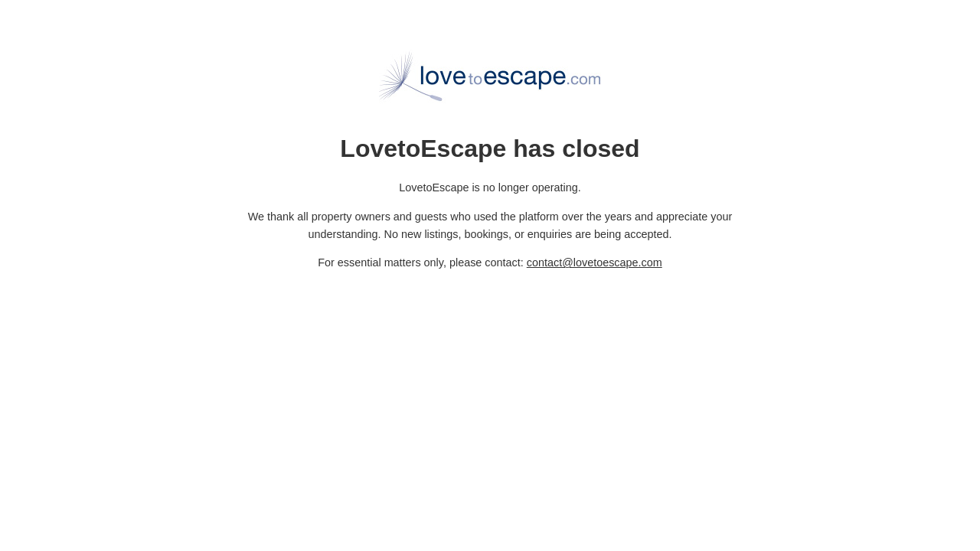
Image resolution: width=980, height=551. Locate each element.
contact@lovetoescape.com (595, 262)
